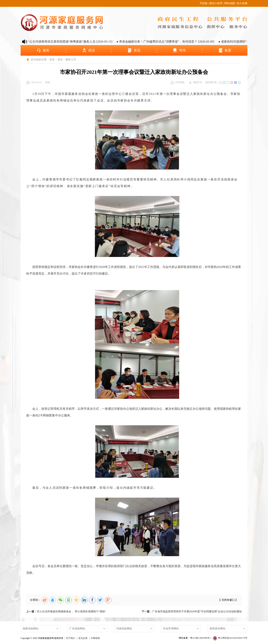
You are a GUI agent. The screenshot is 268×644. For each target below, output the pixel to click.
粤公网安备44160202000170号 (230, 638)
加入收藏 (242, 3)
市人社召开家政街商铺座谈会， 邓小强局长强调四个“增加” (66, 612)
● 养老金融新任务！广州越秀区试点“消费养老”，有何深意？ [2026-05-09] (170, 42)
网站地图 (230, 3)
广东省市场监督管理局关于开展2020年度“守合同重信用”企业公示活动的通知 (192, 612)
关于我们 (70, 638)
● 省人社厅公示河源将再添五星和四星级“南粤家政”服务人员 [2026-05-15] (68, 42)
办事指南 (95, 638)
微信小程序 (216, 3)
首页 (52, 60)
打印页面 (177, 83)
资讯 (60, 60)
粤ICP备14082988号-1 (201, 638)
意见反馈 (83, 638)
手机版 (204, 3)
